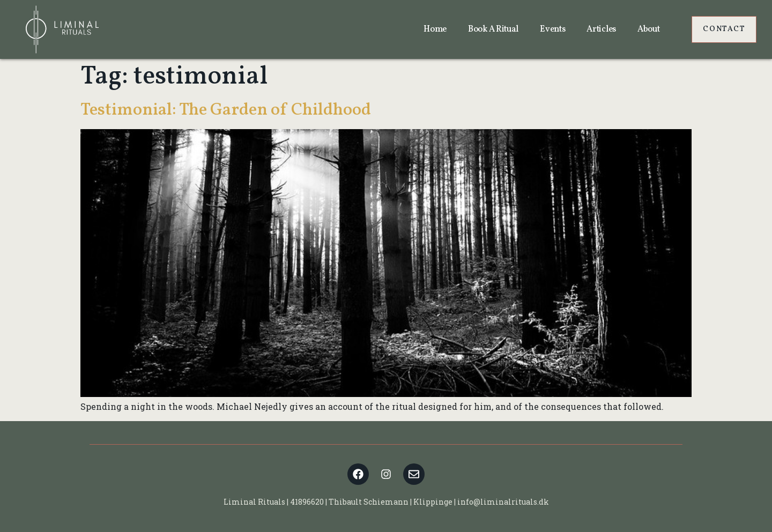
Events (552, 29)
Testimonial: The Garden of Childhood (226, 110)
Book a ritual (493, 29)
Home (435, 29)
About (649, 29)
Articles (601, 29)
